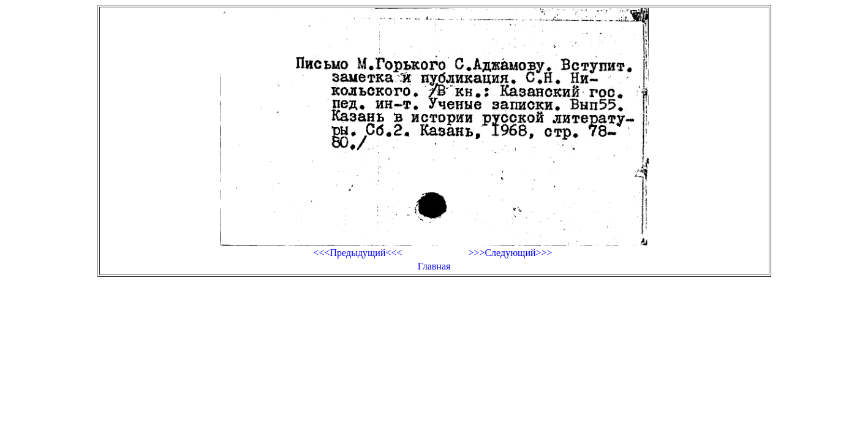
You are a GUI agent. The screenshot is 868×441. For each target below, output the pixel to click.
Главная (434, 266)
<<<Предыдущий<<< (357, 253)
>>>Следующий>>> (510, 253)
